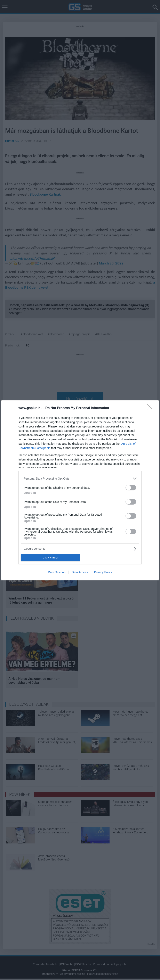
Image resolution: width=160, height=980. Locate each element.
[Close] (151, 408)
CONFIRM (50, 558)
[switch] (131, 488)
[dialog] (80, 490)
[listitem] (80, 479)
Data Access (80, 572)
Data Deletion (57, 572)
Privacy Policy (103, 572)
